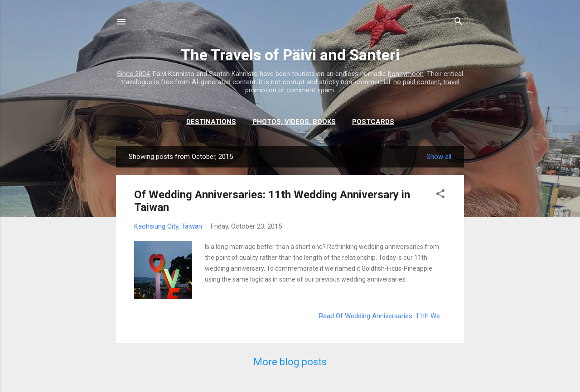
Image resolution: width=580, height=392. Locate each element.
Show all (439, 157)
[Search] (459, 23)
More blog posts (290, 362)
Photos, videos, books (294, 122)
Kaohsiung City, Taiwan (168, 226)
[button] (440, 195)
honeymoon (406, 74)
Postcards (373, 122)
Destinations (211, 122)
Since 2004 (133, 74)
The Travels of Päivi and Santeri (290, 55)
